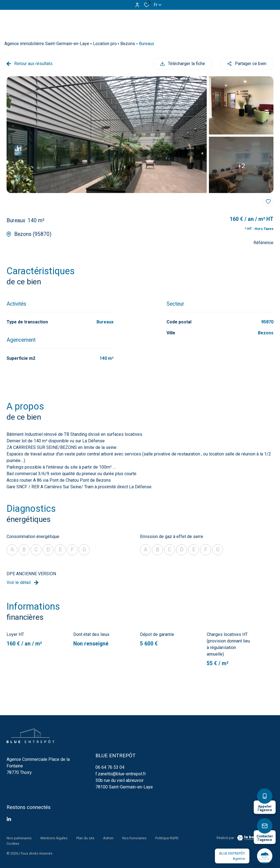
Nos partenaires (19, 838)
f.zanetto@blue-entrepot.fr (121, 774)
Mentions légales (54, 838)
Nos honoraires (134, 838)
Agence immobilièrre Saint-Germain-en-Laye (47, 44)
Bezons (128, 44)
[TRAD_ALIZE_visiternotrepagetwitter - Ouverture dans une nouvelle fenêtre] (9, 819)
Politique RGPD (167, 838)
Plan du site (85, 838)
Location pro (105, 44)
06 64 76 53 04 (110, 767)
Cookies (13, 843)
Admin (108, 838)
